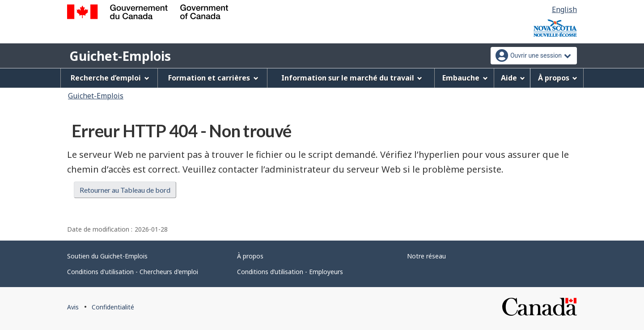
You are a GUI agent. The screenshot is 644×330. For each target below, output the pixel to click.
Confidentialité (113, 307)
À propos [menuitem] (558, 78)
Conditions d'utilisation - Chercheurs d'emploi (133, 272)
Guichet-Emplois (120, 56)
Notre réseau (426, 256)
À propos (250, 256)
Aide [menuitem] (513, 78)
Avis (73, 307)
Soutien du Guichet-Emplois (107, 256)
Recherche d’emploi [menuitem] (110, 78)
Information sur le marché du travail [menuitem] (352, 78)
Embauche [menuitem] (465, 78)
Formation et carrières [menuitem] (213, 78)
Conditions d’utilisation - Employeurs (290, 272)
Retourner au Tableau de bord (125, 190)
